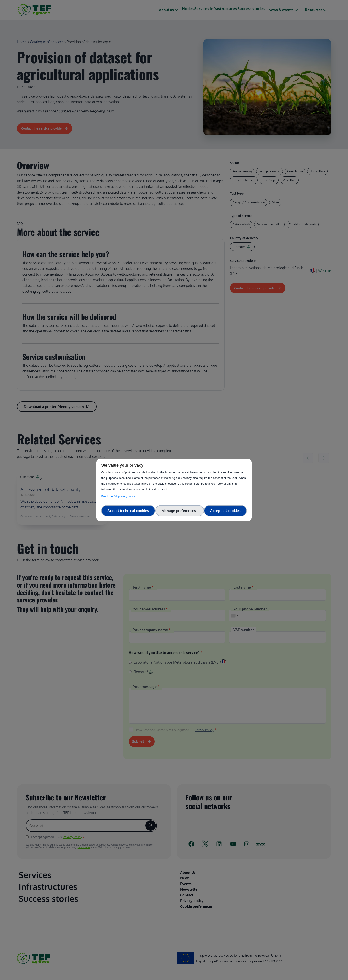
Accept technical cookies (128, 511)
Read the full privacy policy (119, 496)
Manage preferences (180, 511)
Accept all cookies (225, 511)
